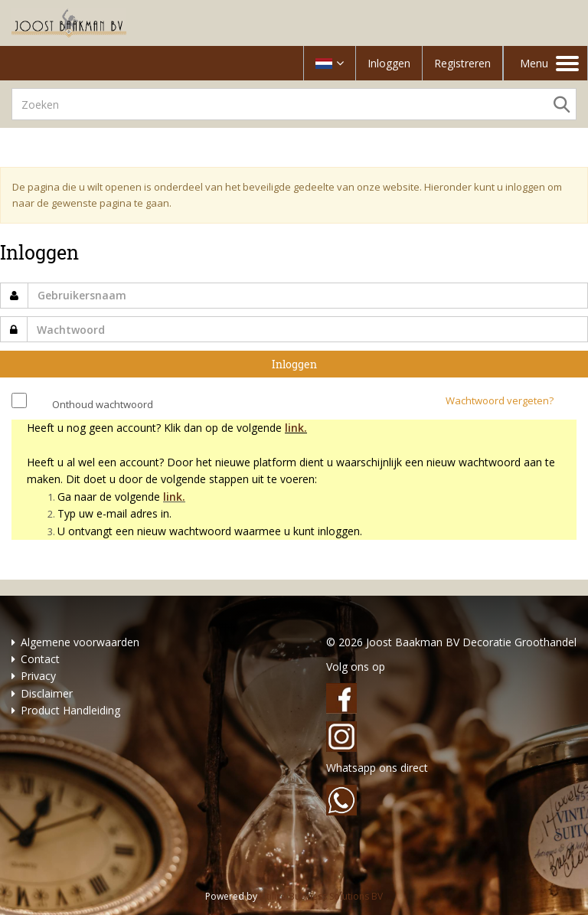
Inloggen (389, 63)
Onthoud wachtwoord (103, 404)
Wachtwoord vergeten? (500, 400)
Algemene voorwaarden (80, 642)
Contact (40, 659)
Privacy (38, 676)
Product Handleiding (70, 710)
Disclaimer (47, 693)
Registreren (462, 63)
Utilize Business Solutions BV (321, 896)
